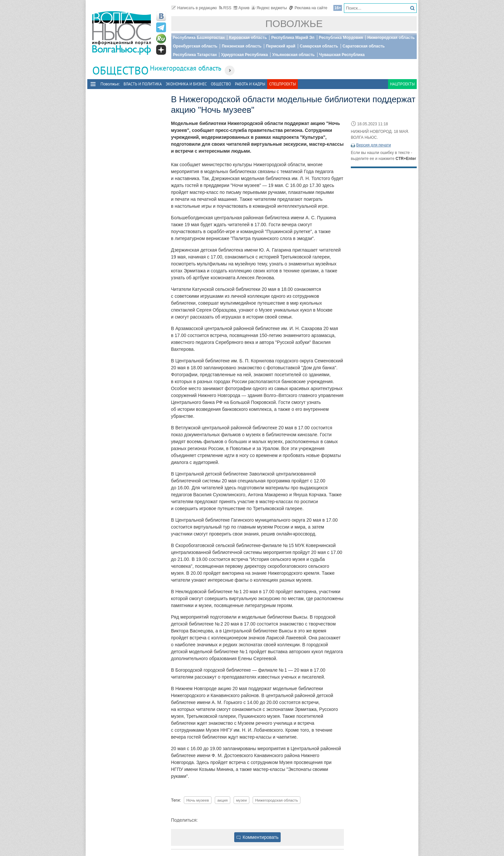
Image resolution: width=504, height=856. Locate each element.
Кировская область (248, 38)
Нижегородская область (391, 38)
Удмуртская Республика (244, 55)
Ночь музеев (198, 800)
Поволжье (294, 24)
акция (223, 800)
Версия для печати (373, 145)
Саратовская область (364, 46)
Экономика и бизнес (186, 84)
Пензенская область (242, 46)
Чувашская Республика (342, 55)
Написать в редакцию (194, 8)
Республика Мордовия (341, 38)
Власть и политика (143, 84)
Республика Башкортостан (199, 38)
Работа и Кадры (250, 84)
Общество (221, 84)
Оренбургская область (195, 46)
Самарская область (319, 46)
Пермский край (280, 46)
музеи (241, 800)
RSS (225, 8)
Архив (242, 8)
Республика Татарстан (195, 55)
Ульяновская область (293, 55)
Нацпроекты (402, 84)
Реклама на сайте (308, 8)
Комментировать (258, 837)
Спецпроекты (282, 84)
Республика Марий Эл (293, 38)
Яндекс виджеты (269, 8)
